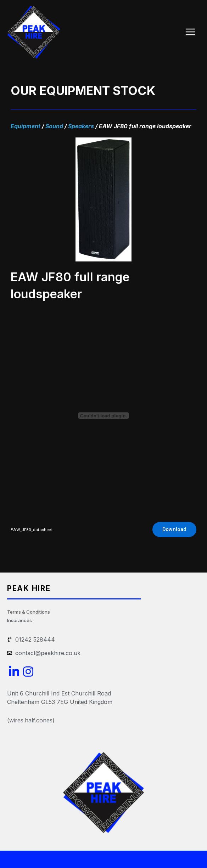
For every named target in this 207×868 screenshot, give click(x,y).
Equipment (26, 126)
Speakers (81, 126)
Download (174, 529)
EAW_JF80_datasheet (31, 530)
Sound (54, 126)
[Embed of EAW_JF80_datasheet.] (103, 416)
